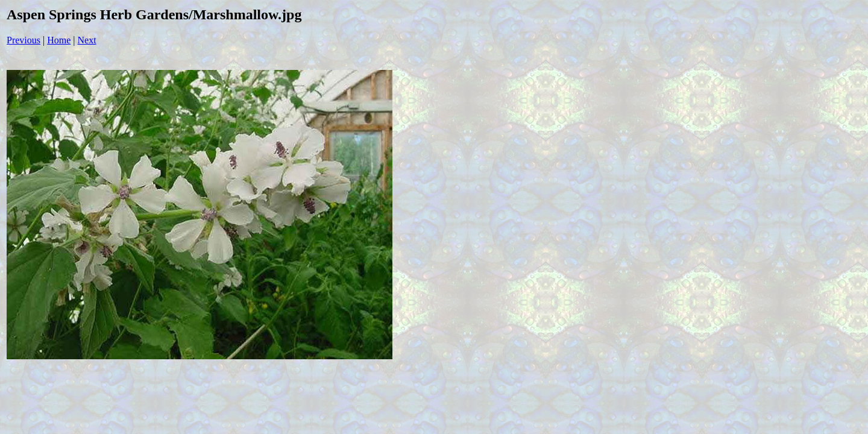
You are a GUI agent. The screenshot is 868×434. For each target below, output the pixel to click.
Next (87, 40)
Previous (24, 40)
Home (59, 40)
